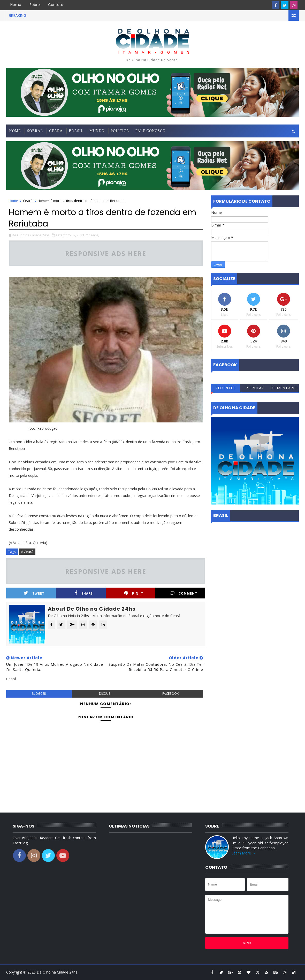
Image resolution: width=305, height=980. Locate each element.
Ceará (56, 131)
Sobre (35, 5)
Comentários (284, 389)
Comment (184, 593)
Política (120, 131)
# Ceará (27, 552)
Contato (56, 5)
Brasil (76, 131)
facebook (170, 694)
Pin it (134, 593)
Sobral (35, 131)
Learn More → (243, 853)
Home (16, 5)
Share (84, 593)
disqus (105, 694)
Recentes (226, 388)
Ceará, (94, 235)
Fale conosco (150, 131)
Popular (255, 388)
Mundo (97, 131)
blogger (39, 694)
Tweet (34, 593)
